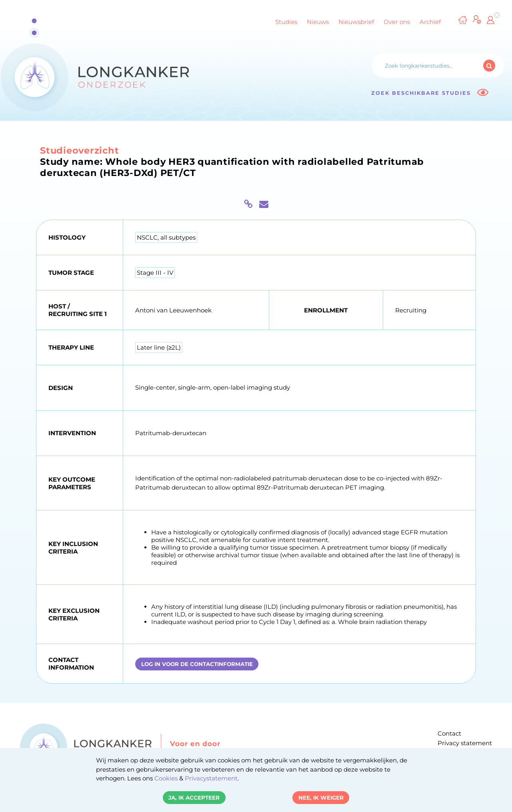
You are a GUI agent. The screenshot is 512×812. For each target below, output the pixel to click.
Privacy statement (465, 743)
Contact (449, 733)
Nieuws (318, 22)
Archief (430, 22)
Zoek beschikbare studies (430, 93)
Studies (286, 22)
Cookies (166, 778)
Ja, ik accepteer (194, 798)
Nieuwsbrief (356, 22)
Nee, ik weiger (321, 798)
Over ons (397, 22)
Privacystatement (211, 778)
